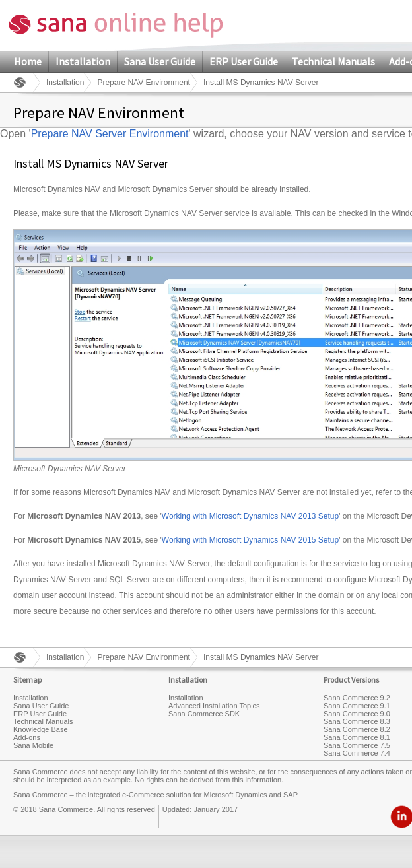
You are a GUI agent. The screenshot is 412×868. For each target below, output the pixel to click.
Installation (83, 61)
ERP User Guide (244, 61)
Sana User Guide (160, 61)
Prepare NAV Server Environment (110, 134)
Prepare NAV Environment (144, 83)
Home (28, 61)
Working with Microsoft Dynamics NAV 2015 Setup (250, 540)
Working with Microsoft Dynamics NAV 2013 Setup (250, 516)
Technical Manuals (333, 61)
